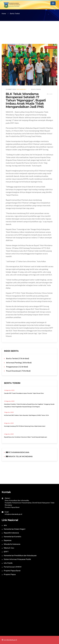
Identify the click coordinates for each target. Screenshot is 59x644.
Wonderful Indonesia (11, 544)
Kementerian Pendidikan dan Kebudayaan (19, 555)
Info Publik (7, 563)
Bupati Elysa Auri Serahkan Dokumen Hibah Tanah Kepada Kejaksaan (26, 437)
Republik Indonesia (10, 533)
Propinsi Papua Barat (11, 570)
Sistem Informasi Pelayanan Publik (16, 559)
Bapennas (7, 540)
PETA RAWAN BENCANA (18, 452)
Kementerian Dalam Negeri (14, 529)
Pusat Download (18, 371)
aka (4, 525)
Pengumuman (17, 367)
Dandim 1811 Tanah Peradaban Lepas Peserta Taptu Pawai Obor (24, 393)
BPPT (5, 552)
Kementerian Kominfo (11, 536)
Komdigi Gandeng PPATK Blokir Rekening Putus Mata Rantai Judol (25, 426)
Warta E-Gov (8, 548)
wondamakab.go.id (10, 640)
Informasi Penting (19, 363)
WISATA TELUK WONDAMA (19, 456)
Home (4, 13)
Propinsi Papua (9, 574)
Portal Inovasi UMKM (12, 567)
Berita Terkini (15, 13)
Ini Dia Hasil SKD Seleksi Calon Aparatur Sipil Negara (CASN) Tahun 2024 (27, 415)
